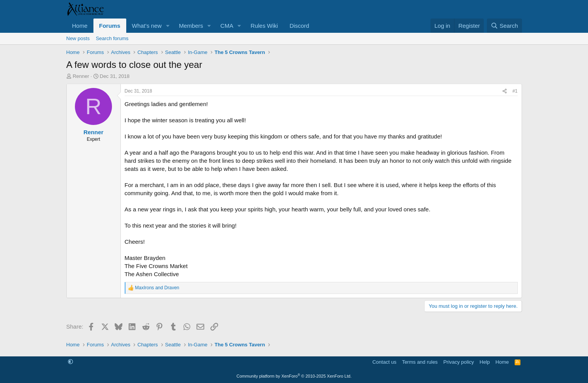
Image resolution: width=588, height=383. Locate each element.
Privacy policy (458, 362)
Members (191, 26)
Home (80, 26)
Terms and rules (420, 362)
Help (485, 362)
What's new (147, 26)
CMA (227, 26)
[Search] (504, 26)
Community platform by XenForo (294, 376)
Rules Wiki (264, 26)
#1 (515, 91)
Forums (110, 26)
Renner (81, 76)
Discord (299, 26)
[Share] (505, 91)
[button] (168, 26)
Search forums (112, 38)
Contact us (384, 362)
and (157, 288)
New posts (78, 38)
